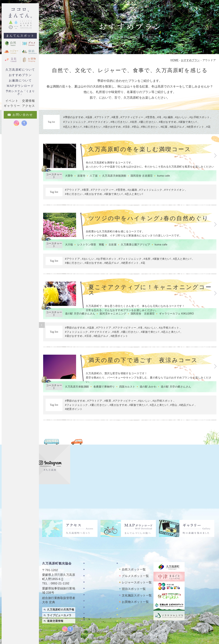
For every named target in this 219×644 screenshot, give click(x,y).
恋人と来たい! (73, 127)
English (212, 615)
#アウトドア (72, 190)
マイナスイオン (98, 122)
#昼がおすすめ (93, 265)
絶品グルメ (177, 127)
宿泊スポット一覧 (134, 571)
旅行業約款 (93, 611)
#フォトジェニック (150, 190)
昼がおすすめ (112, 127)
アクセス (92, 583)
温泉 (89, 117)
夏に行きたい (148, 122)
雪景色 (151, 117)
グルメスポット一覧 (135, 558)
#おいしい (87, 261)
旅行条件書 (93, 604)
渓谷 (127, 127)
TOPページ (93, 545)
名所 (134, 122)
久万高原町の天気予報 (61, 592)
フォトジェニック (75, 122)
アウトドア (102, 117)
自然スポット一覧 (134, 551)
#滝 (140, 332)
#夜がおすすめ (93, 195)
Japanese (211, 622)
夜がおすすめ (168, 122)
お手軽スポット (200, 117)
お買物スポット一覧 (135, 584)
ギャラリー (93, 577)
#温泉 (90, 332)
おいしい (182, 117)
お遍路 (169, 117)
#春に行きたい (73, 265)
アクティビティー (132, 117)
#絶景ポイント (129, 265)
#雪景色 (120, 190)
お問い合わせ (94, 589)
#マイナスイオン (174, 190)
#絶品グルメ (111, 265)
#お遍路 (132, 190)
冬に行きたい (120, 122)
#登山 (173, 410)
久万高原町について (20, 70)
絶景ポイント (196, 127)
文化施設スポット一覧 (137, 577)
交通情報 (29, 101)
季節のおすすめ (73, 117)
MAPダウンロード (20, 86)
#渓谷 (87, 340)
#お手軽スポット (106, 261)
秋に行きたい (150, 127)
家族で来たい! (188, 122)
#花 (142, 265)
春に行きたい (93, 127)
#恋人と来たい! (133, 195)
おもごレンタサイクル (133, 600)
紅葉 (165, 127)
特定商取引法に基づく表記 (99, 597)
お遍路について (20, 81)
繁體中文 (212, 609)
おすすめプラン (20, 75)
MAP (66, 561)
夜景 (115, 117)
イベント (12, 101)
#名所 (146, 261)
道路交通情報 (55, 603)
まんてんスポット (20, 36)
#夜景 (85, 190)
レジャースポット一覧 (137, 564)
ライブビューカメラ (59, 597)
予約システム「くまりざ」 (20, 92)
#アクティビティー (102, 190)
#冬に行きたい (73, 195)
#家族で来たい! (113, 195)
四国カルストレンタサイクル (136, 592)
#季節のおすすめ (74, 332)
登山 (136, 127)
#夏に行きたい (129, 336)
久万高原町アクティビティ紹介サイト (136, 607)
